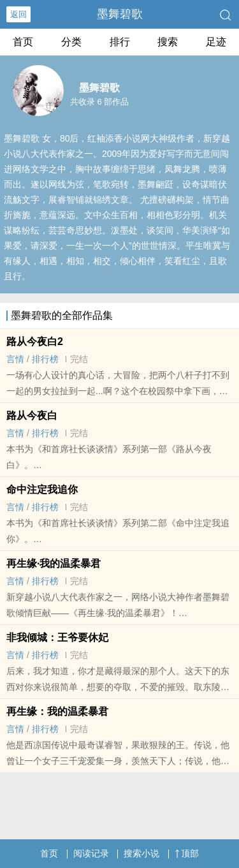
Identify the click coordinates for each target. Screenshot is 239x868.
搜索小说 (141, 853)
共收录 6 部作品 (99, 102)
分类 (71, 42)
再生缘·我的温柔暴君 (54, 563)
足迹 (216, 42)
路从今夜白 (32, 416)
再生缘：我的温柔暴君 (57, 711)
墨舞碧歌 (120, 14)
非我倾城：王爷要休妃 (57, 637)
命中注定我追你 (42, 489)
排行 (120, 42)
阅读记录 (91, 853)
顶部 (187, 853)
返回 (18, 14)
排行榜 (45, 359)
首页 (23, 42)
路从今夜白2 (35, 342)
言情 (15, 359)
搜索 (168, 42)
